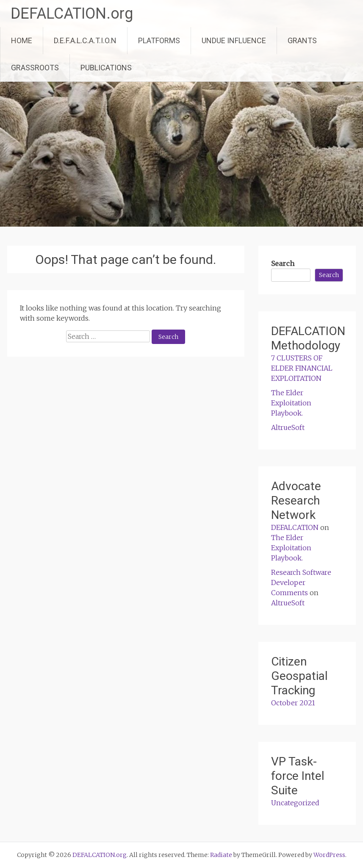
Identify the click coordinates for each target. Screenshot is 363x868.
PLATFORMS (159, 40)
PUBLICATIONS (106, 68)
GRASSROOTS (35, 68)
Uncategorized (295, 803)
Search (283, 263)
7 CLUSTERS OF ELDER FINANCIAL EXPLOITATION (302, 368)
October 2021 (293, 703)
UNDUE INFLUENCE (234, 40)
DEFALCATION (295, 527)
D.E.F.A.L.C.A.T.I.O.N (85, 40)
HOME (22, 40)
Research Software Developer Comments (301, 582)
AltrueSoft (288, 427)
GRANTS (302, 40)
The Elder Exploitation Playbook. (291, 403)
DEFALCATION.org (72, 14)
